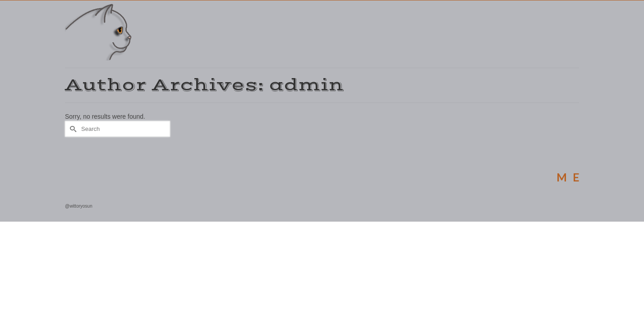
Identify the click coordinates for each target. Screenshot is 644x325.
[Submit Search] (72, 147)
